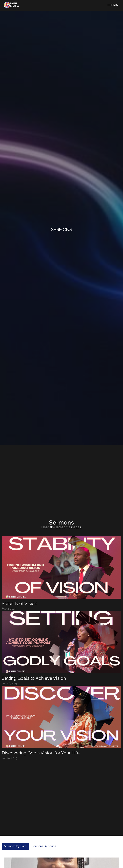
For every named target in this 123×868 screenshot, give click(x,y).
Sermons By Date (15, 846)
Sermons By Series (44, 846)
